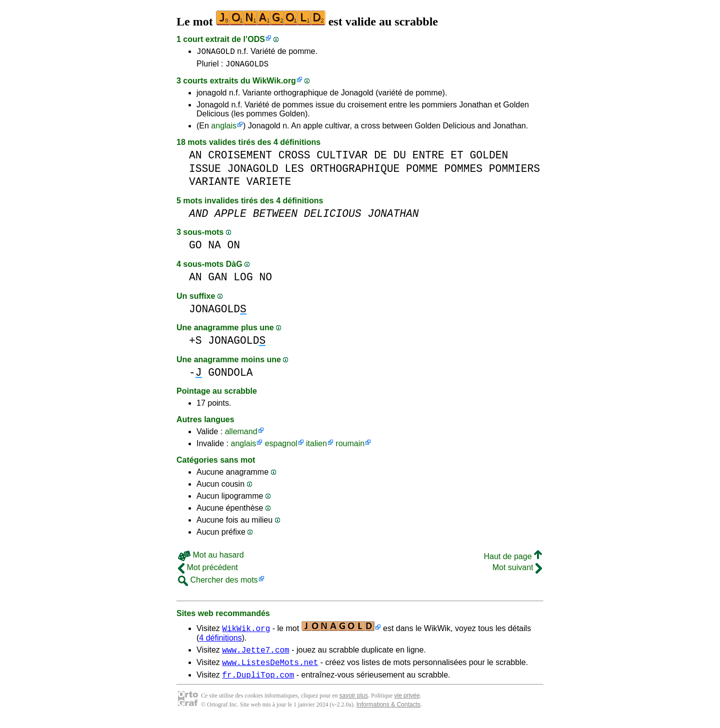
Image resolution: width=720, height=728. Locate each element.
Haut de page (513, 559)
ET (457, 158)
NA (214, 248)
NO (265, 280)
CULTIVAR (342, 158)
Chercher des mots (218, 583)
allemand (241, 434)
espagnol (281, 446)
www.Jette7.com (255, 654)
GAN (217, 280)
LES (294, 172)
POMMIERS (514, 172)
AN (195, 158)
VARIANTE (214, 185)
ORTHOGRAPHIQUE (355, 172)
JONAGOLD (216, 52)
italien (316, 446)
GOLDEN (489, 158)
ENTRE (428, 158)
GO (195, 248)
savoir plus (354, 703)
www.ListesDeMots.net (270, 668)
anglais (224, 129)
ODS (256, 39)
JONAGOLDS (247, 66)
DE (380, 158)
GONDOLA (230, 375)
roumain (350, 446)
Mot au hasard (211, 558)
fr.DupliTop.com (258, 682)
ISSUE (205, 172)
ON (234, 248)
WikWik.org (274, 84)
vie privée (407, 703)
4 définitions (220, 641)
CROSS (294, 158)
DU (399, 158)
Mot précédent (208, 570)
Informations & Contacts (388, 712)
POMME (422, 172)
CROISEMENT (240, 158)
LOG (243, 280)
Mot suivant (517, 570)
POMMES (463, 172)
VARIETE (269, 185)
